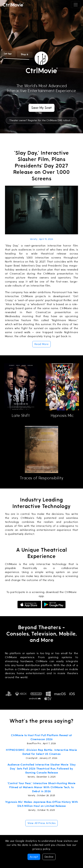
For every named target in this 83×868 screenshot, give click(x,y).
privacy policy (41, 849)
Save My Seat (41, 108)
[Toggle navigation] (76, 5)
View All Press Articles (41, 823)
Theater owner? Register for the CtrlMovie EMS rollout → (41, 120)
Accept (34, 857)
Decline (49, 857)
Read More (41, 344)
